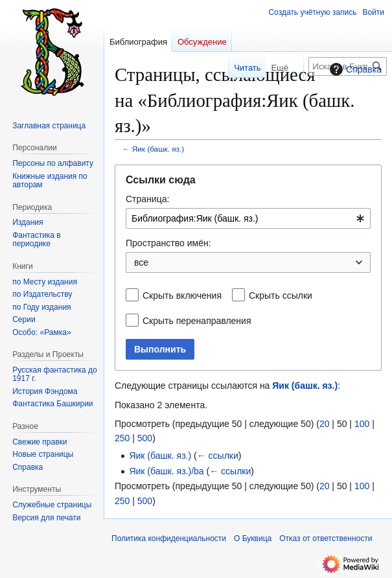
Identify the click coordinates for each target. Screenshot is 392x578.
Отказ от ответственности (326, 538)
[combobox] (248, 218)
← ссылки (218, 456)
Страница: (147, 199)
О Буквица (253, 538)
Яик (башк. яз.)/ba (166, 471)
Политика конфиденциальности (169, 538)
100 (362, 424)
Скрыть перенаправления (197, 321)
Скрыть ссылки (281, 295)
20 (325, 424)
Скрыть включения (182, 295)
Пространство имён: (168, 243)
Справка (354, 69)
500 (145, 438)
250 (122, 438)
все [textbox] (141, 262)
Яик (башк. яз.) (158, 149)
